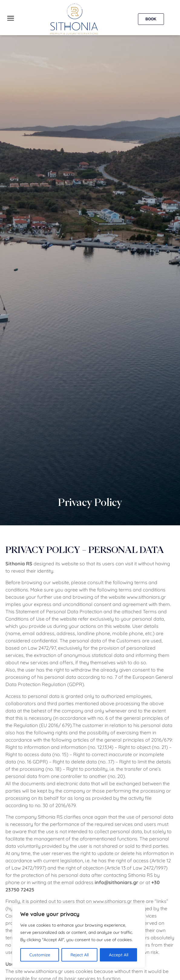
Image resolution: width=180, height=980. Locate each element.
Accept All (119, 955)
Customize (40, 955)
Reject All (80, 955)
